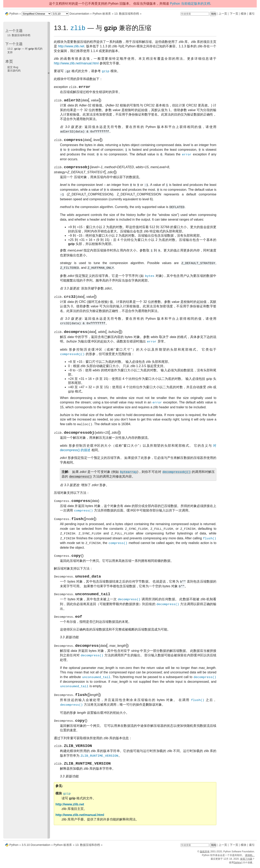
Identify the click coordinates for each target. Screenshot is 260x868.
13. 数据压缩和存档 (127, 14)
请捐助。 (250, 857)
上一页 (223, 14)
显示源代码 (14, 70)
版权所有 (205, 853)
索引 (252, 14)
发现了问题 (246, 861)
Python (14, 14)
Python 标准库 (102, 14)
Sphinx (238, 864)
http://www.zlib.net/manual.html (76, 63)
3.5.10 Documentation (36, 847)
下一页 (234, 14)
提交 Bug (13, 67)
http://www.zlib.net (71, 46)
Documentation (80, 14)
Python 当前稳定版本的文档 (190, 4)
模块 (244, 14)
